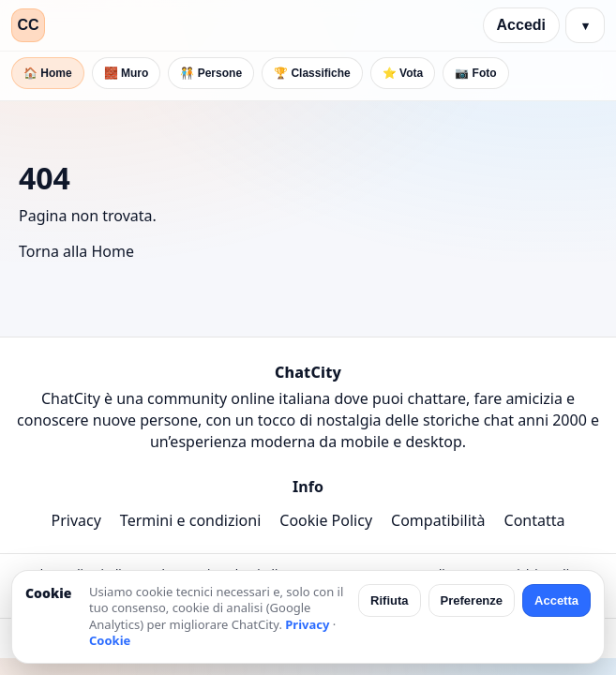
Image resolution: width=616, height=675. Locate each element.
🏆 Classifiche (312, 73)
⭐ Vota (403, 73)
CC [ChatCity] (28, 25)
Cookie (110, 640)
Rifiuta (389, 600)
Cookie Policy (326, 520)
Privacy (75, 520)
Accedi (521, 25)
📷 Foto (475, 73)
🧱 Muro (127, 73)
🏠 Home (48, 73)
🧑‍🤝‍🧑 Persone (211, 73)
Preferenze (472, 600)
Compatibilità (438, 520)
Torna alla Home (76, 251)
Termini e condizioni (190, 520)
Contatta (535, 520)
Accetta (556, 600)
